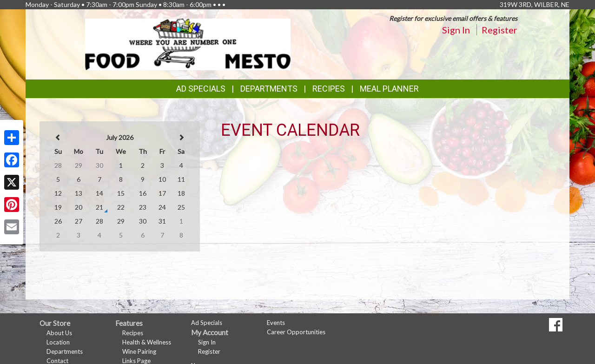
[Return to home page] (188, 43)
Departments (65, 351)
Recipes (329, 89)
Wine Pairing (139, 351)
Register (499, 30)
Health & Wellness (147, 342)
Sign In (456, 30)
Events (276, 323)
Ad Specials (201, 89)
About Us (59, 333)
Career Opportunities (296, 332)
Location (58, 342)
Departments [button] (269, 89)
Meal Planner (389, 89)
